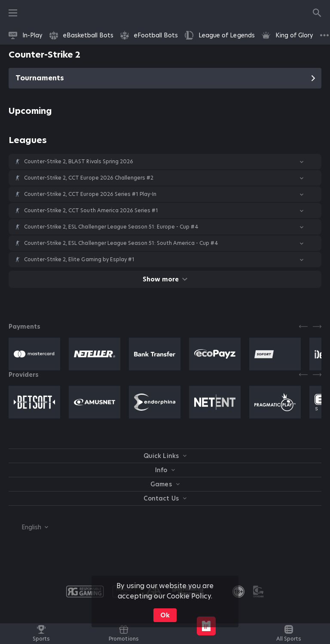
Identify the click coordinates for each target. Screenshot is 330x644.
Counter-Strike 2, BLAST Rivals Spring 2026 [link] (79, 162)
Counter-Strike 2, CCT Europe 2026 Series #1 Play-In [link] (90, 194)
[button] (165, 162)
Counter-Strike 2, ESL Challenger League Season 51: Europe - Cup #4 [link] (111, 227)
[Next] (317, 327)
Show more (165, 279)
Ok (165, 615)
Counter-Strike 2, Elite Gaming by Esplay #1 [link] (79, 259)
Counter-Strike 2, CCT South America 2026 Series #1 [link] (91, 211)
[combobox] (28, 527)
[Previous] (303, 327)
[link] (26, 35)
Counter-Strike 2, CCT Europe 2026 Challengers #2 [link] (89, 178)
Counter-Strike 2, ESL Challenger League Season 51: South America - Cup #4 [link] (121, 243)
